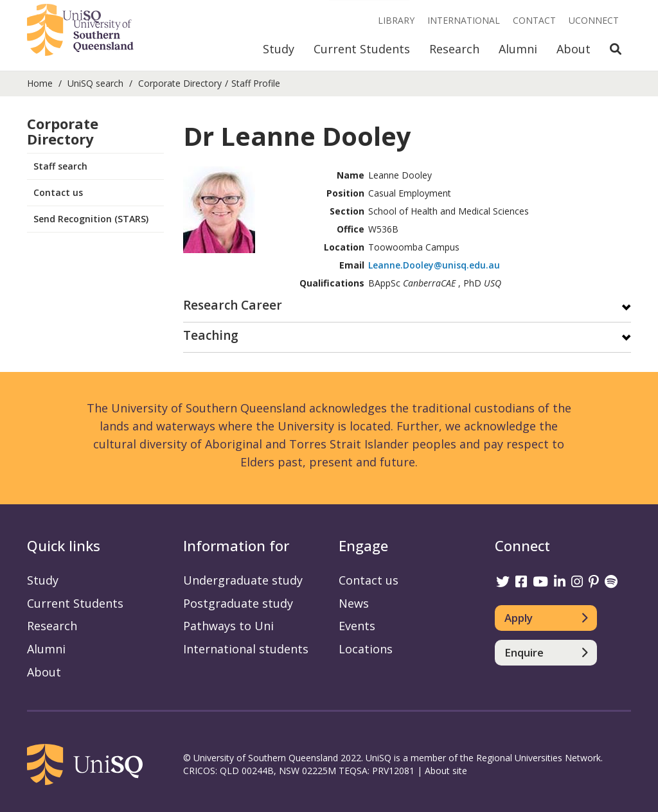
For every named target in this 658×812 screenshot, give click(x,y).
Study (279, 49)
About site (446, 771)
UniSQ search (95, 83)
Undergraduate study (243, 580)
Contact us (58, 192)
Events (357, 626)
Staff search (60, 166)
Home (40, 83)
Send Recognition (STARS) (91, 219)
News (354, 603)
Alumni (518, 49)
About (574, 49)
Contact (534, 20)
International (464, 20)
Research (454, 49)
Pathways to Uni (228, 626)
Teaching (211, 336)
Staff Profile (256, 83)
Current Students (362, 49)
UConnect (594, 20)
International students (246, 649)
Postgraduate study (238, 603)
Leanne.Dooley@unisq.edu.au (434, 265)
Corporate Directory (180, 83)
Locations (366, 649)
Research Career (233, 306)
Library (396, 20)
